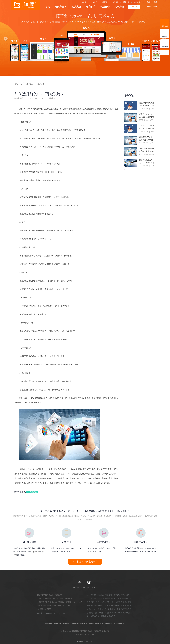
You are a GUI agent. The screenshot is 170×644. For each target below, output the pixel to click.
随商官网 (89, 642)
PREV (30, 84)
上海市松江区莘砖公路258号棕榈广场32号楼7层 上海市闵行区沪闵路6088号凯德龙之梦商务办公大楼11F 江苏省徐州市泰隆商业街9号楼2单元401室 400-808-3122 (60, 602)
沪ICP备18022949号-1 (85, 634)
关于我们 (119, 7)
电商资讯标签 (119, 624)
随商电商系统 (19, 98)
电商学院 (91, 7)
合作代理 (57, 624)
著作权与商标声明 (96, 624)
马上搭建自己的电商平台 (85, 562)
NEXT (41, 84)
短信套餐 (48, 624)
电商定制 (109, 624)
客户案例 (76, 7)
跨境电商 (52, 98)
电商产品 (59, 7)
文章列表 (18, 84)
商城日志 (75, 624)
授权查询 (84, 624)
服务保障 (66, 624)
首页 (48, 7)
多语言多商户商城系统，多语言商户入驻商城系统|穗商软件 (147, 128)
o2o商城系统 (32, 492)
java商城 (36, 552)
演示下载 (134, 7)
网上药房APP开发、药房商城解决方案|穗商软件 (147, 140)
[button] (5, 38)
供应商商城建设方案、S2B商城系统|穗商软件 (147, 163)
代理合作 (105, 7)
